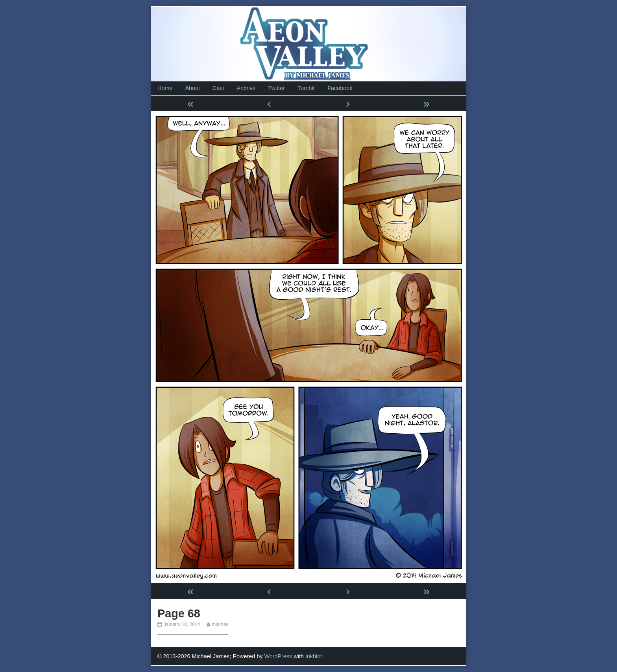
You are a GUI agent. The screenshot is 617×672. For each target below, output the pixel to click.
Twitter (277, 88)
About (192, 88)
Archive (246, 88)
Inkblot (314, 656)
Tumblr (306, 88)
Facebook (340, 88)
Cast (218, 88)
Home (165, 88)
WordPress (278, 656)
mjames (220, 624)
